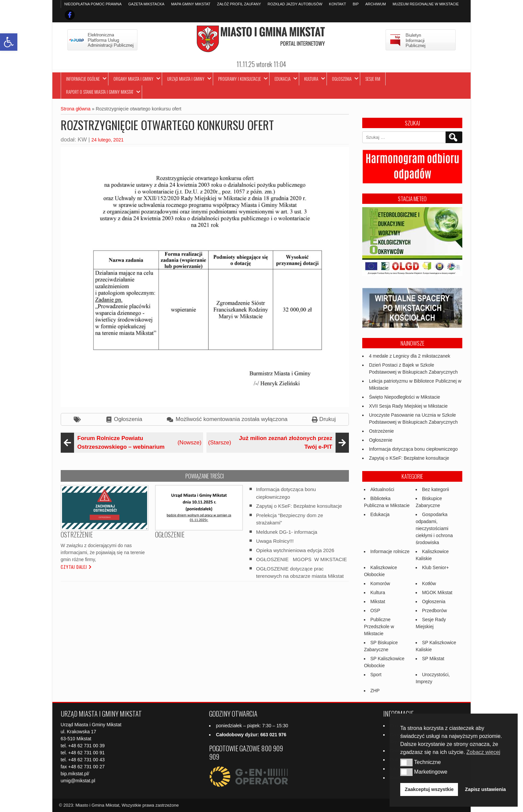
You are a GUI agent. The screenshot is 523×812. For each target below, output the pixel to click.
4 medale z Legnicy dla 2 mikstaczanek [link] (410, 356)
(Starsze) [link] (278, 443)
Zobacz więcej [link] (483, 752)
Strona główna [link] (76, 109)
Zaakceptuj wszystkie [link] (429, 789)
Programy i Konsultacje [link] (239, 79)
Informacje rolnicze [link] (390, 551)
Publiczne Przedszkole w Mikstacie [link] (379, 627)
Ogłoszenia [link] (342, 79)
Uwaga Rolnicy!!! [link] (275, 541)
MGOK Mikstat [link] (437, 592)
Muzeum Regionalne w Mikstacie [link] (426, 4)
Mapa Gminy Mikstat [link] (191, 4)
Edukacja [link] (283, 79)
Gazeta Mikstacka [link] (146, 4)
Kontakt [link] (337, 4)
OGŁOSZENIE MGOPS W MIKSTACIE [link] (302, 559)
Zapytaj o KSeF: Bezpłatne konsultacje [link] (299, 506)
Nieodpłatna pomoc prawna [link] (93, 4)
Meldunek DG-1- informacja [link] (287, 532)
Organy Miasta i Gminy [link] (133, 79)
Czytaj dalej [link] (74, 567)
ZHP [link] (375, 691)
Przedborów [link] (434, 611)
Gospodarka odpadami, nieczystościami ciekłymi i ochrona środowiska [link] (434, 528)
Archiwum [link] (376, 4)
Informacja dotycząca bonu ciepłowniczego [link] (413, 449)
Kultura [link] (311, 79)
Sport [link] (376, 675)
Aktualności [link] (382, 489)
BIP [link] (356, 4)
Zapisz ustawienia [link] (485, 789)
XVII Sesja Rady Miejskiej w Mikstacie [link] (408, 406)
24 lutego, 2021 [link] (108, 140)
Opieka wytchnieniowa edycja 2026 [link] (295, 550)
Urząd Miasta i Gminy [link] (186, 79)
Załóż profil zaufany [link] (239, 4)
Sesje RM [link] (373, 79)
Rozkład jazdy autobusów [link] (295, 4)
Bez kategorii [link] (435, 489)
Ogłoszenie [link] (381, 440)
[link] (9, 42)
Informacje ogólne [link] (83, 79)
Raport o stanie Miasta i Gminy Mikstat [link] (100, 92)
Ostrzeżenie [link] (381, 431)
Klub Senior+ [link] (435, 567)
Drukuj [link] (327, 419)
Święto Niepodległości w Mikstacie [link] (404, 397)
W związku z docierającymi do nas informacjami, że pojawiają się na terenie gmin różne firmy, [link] (103, 552)
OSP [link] (375, 611)
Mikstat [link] (378, 601)
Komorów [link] (380, 583)
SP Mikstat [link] (433, 659)
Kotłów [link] (429, 583)
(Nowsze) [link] (132, 443)
